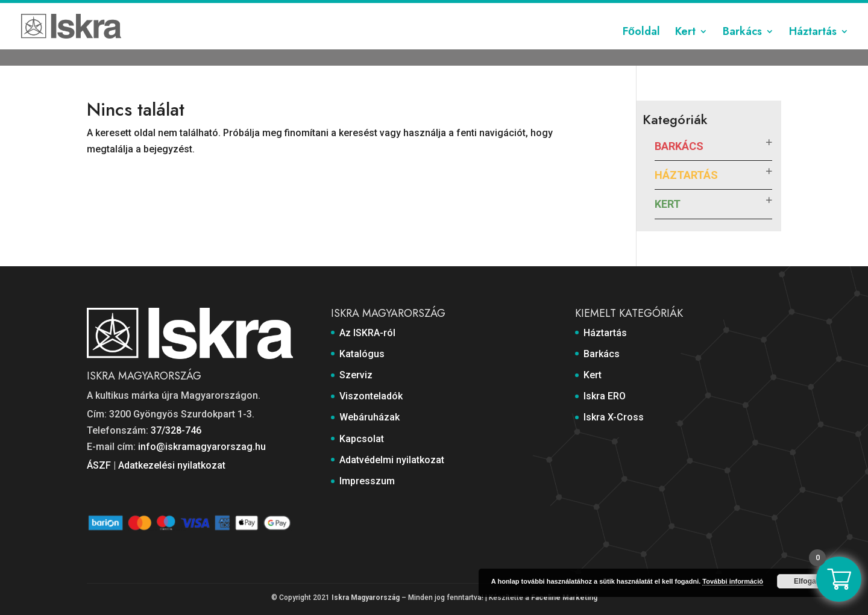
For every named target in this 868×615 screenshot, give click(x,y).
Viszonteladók (479, 10)
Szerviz (426, 10)
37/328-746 (176, 430)
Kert (685, 50)
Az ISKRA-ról (327, 10)
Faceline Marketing (564, 598)
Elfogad (807, 581)
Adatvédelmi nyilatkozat (676, 10)
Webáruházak (544, 10)
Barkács (742, 50)
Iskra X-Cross (614, 417)
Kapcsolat (600, 10)
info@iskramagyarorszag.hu (202, 447)
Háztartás (813, 50)
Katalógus (381, 10)
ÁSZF (99, 465)
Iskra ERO (605, 396)
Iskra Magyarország (366, 598)
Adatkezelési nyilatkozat (172, 465)
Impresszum (757, 10)
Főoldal (641, 50)
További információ (733, 581)
